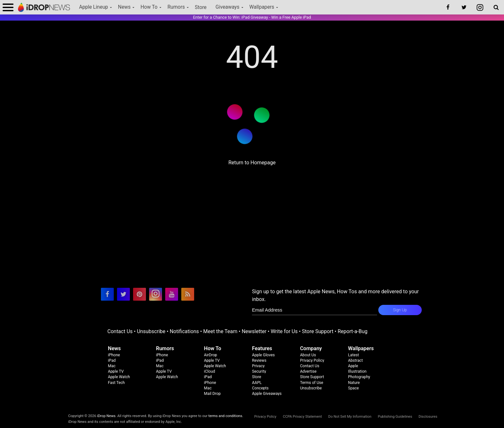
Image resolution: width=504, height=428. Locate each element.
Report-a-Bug (352, 331)
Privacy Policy (312, 360)
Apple (353, 366)
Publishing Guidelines (395, 417)
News (124, 7)
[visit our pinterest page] (139, 294)
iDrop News (106, 416)
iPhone (114, 355)
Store (201, 7)
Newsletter (254, 331)
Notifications (184, 331)
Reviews (259, 360)
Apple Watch (119, 377)
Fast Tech (116, 383)
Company (311, 348)
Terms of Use (311, 383)
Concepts (260, 388)
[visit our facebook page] (107, 294)
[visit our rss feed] (188, 294)
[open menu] (8, 7)
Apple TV (116, 371)
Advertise (308, 371)
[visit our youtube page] (172, 294)
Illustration (357, 371)
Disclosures (428, 417)
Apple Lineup (94, 7)
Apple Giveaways (267, 394)
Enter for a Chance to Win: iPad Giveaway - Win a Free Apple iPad (252, 17)
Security (259, 371)
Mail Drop (212, 394)
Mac (112, 366)
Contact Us (120, 331)
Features (262, 348)
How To (149, 7)
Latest (354, 355)
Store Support (318, 331)
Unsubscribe (151, 331)
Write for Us (284, 331)
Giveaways (228, 7)
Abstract (355, 360)
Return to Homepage (252, 163)
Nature (354, 383)
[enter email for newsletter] (315, 310)
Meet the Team (220, 331)
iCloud (210, 371)
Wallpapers (262, 7)
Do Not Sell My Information (350, 417)
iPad (112, 360)
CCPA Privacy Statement (302, 417)
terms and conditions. (226, 416)
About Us (308, 355)
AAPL (257, 383)
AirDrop (211, 355)
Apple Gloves (263, 355)
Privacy (258, 366)
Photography (359, 377)
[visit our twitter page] (123, 294)
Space (354, 388)
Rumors (176, 7)
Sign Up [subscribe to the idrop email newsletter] (400, 310)
